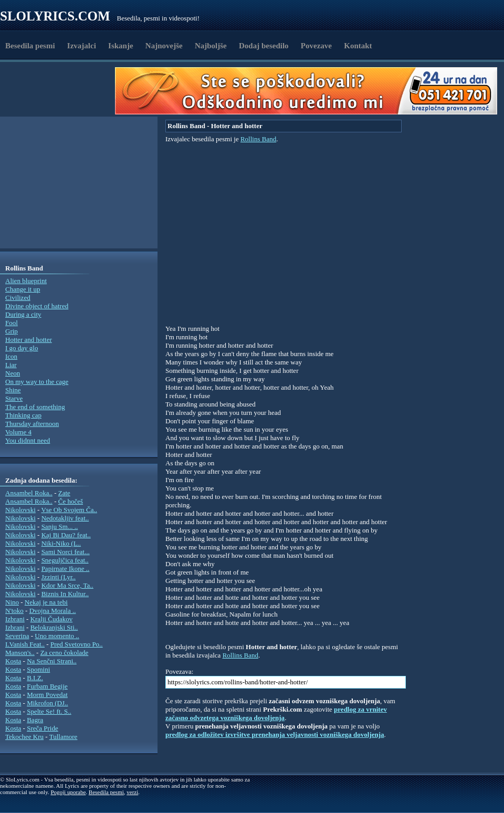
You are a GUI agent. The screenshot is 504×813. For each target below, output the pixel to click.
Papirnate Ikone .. (66, 569)
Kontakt (358, 46)
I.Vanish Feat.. (25, 644)
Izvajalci (82, 46)
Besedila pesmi (30, 46)
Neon (13, 373)
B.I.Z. (35, 678)
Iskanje (121, 46)
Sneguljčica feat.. (65, 560)
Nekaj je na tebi (46, 602)
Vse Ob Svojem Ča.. (69, 510)
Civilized (18, 298)
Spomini (38, 669)
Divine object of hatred (37, 306)
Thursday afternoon (32, 424)
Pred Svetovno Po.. (77, 644)
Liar (11, 365)
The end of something (35, 407)
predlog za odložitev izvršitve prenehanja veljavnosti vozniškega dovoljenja (275, 734)
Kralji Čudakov (52, 619)
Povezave (316, 46)
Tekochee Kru (24, 737)
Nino (12, 602)
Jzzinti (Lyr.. (59, 577)
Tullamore (64, 737)
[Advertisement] (61, 91)
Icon (11, 356)
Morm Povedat (47, 695)
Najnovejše (164, 46)
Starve (14, 398)
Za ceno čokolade (65, 653)
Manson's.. (20, 653)
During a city (23, 314)
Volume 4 (18, 432)
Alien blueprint (26, 281)
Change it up (23, 289)
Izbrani (15, 619)
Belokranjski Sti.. (54, 627)
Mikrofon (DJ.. (47, 703)
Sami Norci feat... (66, 552)
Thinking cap (23, 415)
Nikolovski (20, 510)
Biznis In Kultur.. (65, 594)
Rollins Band (258, 139)
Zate (64, 493)
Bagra (35, 720)
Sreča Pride (43, 728)
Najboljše (211, 46)
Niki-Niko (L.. (61, 543)
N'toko (14, 611)
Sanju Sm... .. (60, 527)
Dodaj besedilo (264, 46)
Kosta (13, 661)
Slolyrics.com (55, 16)
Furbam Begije (47, 686)
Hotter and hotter (29, 340)
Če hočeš (71, 501)
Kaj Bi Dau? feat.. (66, 535)
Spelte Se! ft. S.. (49, 711)
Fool (12, 323)
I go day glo (22, 348)
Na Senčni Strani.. (52, 661)
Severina (17, 636)
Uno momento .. (57, 636)
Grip (12, 331)
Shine (13, 390)
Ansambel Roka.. (29, 493)
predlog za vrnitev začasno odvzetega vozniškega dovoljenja (276, 713)
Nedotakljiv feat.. (65, 518)
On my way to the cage (37, 382)
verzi (132, 792)
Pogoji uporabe (68, 792)
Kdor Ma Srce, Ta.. (67, 585)
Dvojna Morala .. (53, 611)
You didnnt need (28, 440)
